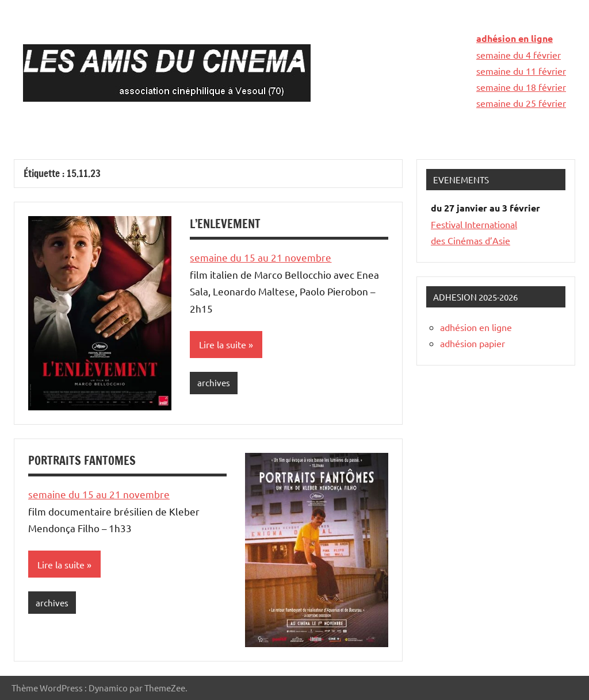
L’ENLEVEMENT (225, 224)
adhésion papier (473, 343)
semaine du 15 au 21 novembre (261, 257)
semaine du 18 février (521, 87)
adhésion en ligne (515, 38)
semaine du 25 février (521, 103)
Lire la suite (223, 344)
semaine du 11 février (521, 71)
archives (214, 382)
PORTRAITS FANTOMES (82, 461)
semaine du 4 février (519, 55)
